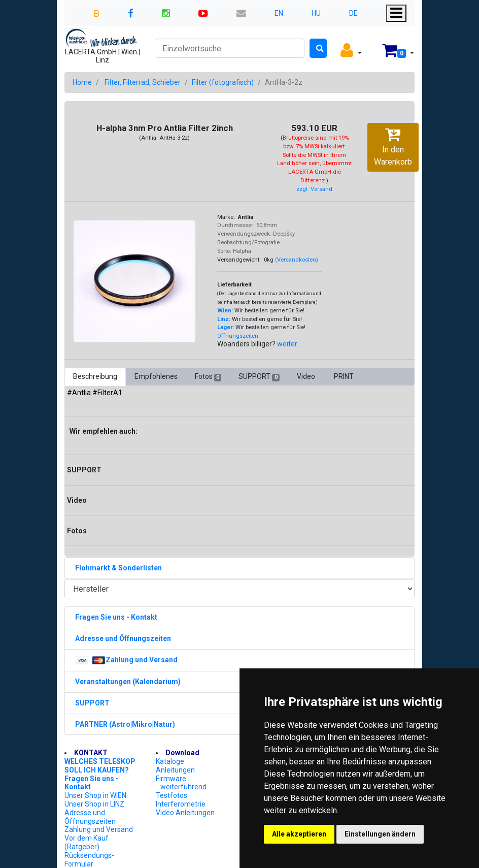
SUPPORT (259, 377)
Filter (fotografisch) (223, 82)
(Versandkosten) (297, 260)
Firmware (171, 779)
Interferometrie (181, 804)
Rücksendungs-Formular (89, 860)
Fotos (208, 377)
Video (307, 376)
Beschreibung (95, 376)
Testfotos (172, 795)
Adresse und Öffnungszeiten (90, 817)
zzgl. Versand (314, 189)
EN (279, 13)
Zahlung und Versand (99, 829)
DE (353, 13)
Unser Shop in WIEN (95, 795)
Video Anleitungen (185, 813)
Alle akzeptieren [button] (299, 834)
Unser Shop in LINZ (94, 804)
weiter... (289, 344)
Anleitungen (175, 770)
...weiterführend (181, 787)
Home (82, 82)
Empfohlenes (156, 376)
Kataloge (170, 761)
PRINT (344, 376)
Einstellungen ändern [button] (380, 834)
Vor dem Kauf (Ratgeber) (87, 842)
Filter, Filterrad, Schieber (143, 82)
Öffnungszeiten (238, 336)
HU (316, 13)
